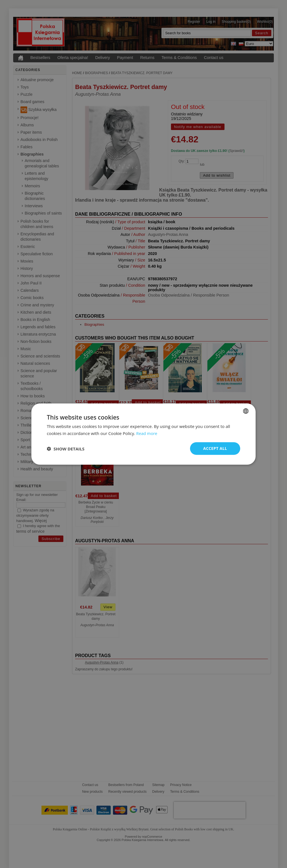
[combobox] (246, 411)
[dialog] (143, 434)
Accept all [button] (215, 448)
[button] (66, 448)
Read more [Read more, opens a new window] (147, 433)
